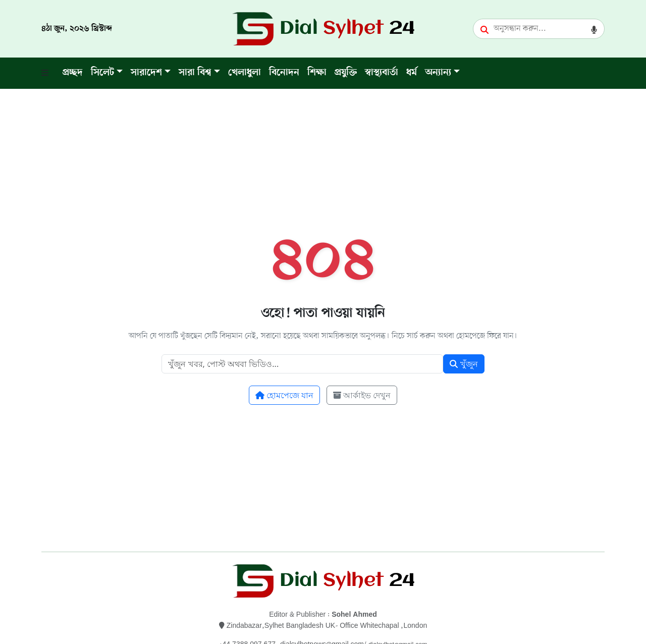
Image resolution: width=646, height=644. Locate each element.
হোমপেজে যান (284, 395)
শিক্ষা (317, 73)
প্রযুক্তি (346, 73)
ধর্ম (412, 73)
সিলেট (102, 73)
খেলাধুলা (245, 73)
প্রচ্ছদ (73, 73)
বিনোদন (284, 73)
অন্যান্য (438, 73)
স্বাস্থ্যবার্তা (382, 73)
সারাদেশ (146, 73)
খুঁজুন (464, 364)
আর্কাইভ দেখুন (362, 395)
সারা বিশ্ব (195, 73)
